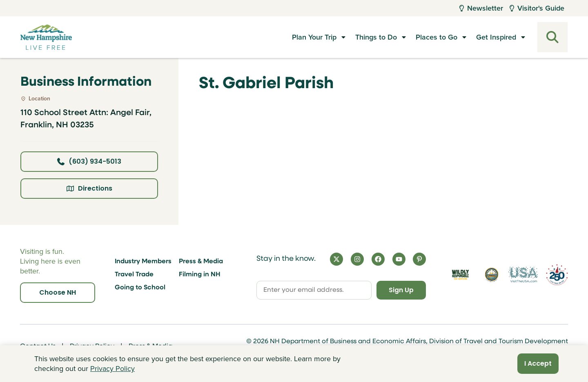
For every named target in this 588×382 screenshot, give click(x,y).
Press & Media (201, 262)
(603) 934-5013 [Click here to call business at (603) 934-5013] (89, 161)
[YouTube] (399, 259)
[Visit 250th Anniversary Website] (557, 275)
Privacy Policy (112, 369)
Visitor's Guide (537, 8)
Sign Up (400, 290)
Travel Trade (134, 275)
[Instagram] (357, 259)
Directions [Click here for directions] (89, 188)
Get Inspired (496, 37)
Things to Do (376, 37)
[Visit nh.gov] (492, 275)
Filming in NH (200, 275)
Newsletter (481, 8)
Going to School (140, 288)
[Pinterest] (419, 259)
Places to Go (437, 37)
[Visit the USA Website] (523, 275)
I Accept (538, 363)
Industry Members (143, 262)
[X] (336, 259)
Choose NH (58, 292)
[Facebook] (378, 259)
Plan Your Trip (314, 37)
